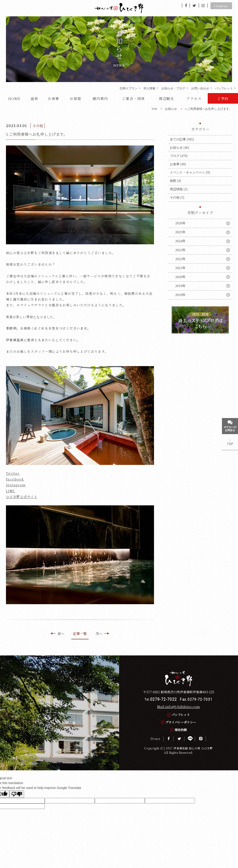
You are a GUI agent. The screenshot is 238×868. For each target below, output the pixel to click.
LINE (10, 491)
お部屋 (76, 98)
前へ (57, 633)
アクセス (194, 98)
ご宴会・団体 (133, 98)
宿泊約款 (181, 730)
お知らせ (171, 109)
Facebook (15, 479)
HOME (14, 98)
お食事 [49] (178, 164)
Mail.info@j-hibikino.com (179, 707)
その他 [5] (177, 197)
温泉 (34, 98)
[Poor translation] (17, 794)
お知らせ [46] (179, 148)
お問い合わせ (200, 88)
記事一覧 (80, 633)
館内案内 (100, 98)
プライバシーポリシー (181, 722)
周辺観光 (166, 98)
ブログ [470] (179, 156)
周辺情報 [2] (179, 189)
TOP (154, 109)
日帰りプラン (129, 88)
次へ (102, 633)
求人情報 (149, 88)
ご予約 (223, 98)
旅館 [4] (175, 181)
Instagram (16, 485)
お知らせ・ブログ (173, 88)
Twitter (13, 473)
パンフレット (224, 88)
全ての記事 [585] (182, 139)
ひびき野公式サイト (22, 497)
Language (221, 6)
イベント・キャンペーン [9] (190, 172)
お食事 (53, 98)
